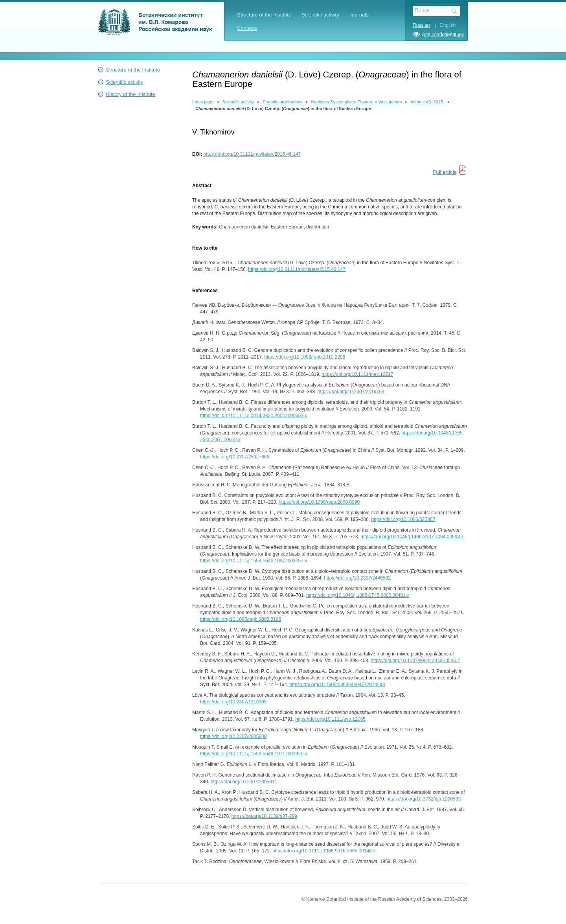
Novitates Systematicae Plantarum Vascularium (356, 102)
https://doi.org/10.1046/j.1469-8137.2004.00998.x (412, 537)
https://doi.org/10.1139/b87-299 (264, 816)
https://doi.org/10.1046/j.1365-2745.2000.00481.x (358, 595)
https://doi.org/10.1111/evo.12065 (330, 719)
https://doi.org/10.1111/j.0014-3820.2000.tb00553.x (254, 416)
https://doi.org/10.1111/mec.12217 (357, 374)
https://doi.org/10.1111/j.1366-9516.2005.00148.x (324, 851)
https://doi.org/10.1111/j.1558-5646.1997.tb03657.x (254, 561)
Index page (203, 102)
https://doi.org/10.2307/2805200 (233, 736)
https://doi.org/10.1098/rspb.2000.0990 (319, 502)
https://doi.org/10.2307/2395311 (244, 782)
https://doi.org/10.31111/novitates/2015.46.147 (252, 154)
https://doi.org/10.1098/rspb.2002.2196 (241, 619)
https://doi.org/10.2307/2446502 (357, 578)
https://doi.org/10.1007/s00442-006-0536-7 (415, 661)
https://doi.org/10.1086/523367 (403, 519)
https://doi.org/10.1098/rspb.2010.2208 (305, 357)
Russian (421, 25)
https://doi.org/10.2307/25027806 (235, 457)
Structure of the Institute (264, 15)
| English (443, 25)
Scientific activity (320, 15)
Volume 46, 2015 (427, 102)
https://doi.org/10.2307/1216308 (233, 702)
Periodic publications (282, 102)
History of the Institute (130, 94)
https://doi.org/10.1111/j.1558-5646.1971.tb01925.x (254, 754)
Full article (445, 172)
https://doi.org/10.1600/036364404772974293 (337, 685)
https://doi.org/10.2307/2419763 (351, 392)
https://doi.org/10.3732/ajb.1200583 (424, 799)
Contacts (247, 28)
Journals (359, 15)
